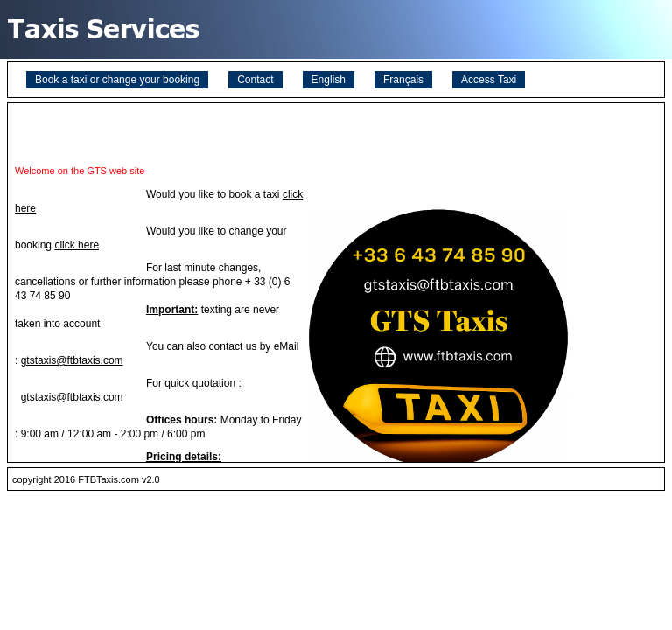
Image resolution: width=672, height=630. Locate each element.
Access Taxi (489, 80)
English (329, 80)
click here (77, 245)
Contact (255, 80)
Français (403, 80)
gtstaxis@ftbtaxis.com (72, 360)
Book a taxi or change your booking (117, 80)
